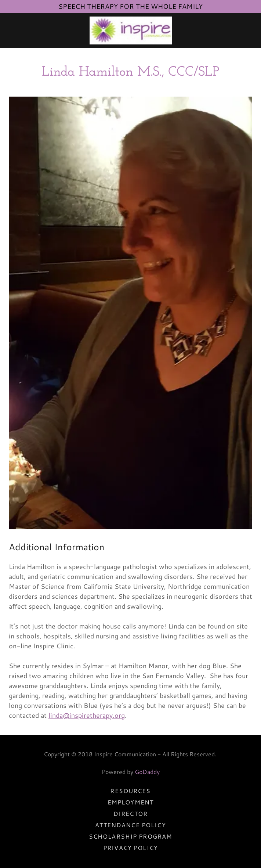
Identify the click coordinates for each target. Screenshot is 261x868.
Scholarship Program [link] (131, 836)
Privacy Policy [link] (130, 848)
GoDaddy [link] (147, 772)
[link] (131, 30)
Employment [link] (130, 802)
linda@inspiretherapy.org (87, 715)
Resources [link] (130, 791)
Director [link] (130, 813)
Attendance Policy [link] (130, 825)
